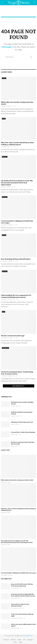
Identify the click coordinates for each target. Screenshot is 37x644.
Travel (4, 119)
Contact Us (6, 640)
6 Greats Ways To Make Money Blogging (23, 432)
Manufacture (5, 348)
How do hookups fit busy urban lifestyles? (16, 259)
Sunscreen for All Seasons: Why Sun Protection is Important (22, 585)
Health (19, 640)
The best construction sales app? (13, 336)
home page (7, 47)
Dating (4, 235)
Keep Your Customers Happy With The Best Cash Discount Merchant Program (23, 595)
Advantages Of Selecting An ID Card (22, 422)
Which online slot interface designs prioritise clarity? (17, 480)
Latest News (6, 72)
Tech (4, 312)
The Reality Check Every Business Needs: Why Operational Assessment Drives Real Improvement (17, 183)
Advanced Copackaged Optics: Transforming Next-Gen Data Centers (17, 373)
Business (5, 157)
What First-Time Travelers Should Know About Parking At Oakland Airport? (17, 144)
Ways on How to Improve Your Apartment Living (20, 605)
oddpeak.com (29, 636)
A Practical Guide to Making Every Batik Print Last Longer (18, 573)
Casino (4, 78)
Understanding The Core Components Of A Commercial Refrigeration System (16, 296)
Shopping (30, 640)
